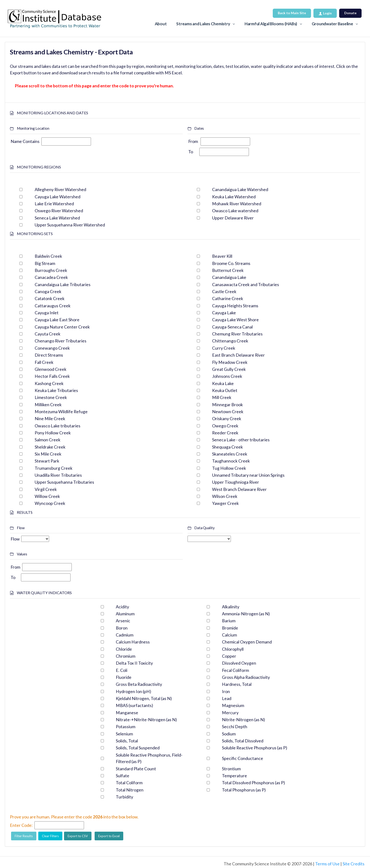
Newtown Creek (228, 411)
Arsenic (123, 621)
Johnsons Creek (227, 376)
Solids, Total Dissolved (243, 741)
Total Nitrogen (130, 790)
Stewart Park (47, 461)
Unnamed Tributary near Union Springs (248, 475)
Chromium (126, 656)
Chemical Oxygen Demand (247, 642)
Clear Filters (50, 836)
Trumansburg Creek (54, 468)
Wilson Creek (225, 496)
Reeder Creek (225, 433)
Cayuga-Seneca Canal (232, 327)
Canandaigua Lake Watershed (240, 189)
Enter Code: (21, 825)
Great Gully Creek (229, 369)
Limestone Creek (51, 397)
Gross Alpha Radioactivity (246, 677)
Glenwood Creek (51, 369)
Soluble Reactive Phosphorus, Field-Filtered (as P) (149, 758)
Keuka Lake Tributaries (56, 390)
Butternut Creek (228, 270)
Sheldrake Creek (50, 447)
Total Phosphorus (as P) (244, 790)
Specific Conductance (243, 758)
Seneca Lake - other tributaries (241, 440)
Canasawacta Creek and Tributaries (246, 284)
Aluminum (125, 614)
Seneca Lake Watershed (57, 218)
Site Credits (354, 864)
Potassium (126, 727)
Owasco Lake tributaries (58, 426)
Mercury (230, 713)
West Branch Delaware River (239, 489)
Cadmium (125, 635)
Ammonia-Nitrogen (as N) (246, 614)
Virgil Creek (46, 489)
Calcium (229, 635)
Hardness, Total (237, 684)
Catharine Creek (228, 298)
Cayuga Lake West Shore (235, 320)
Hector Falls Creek (52, 376)
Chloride (124, 649)
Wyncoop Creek (50, 503)
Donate (350, 13)
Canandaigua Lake (229, 277)
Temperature (234, 776)
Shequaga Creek (227, 447)
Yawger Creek (225, 503)
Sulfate (123, 776)
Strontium (231, 769)
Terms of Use (327, 864)
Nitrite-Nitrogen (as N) (243, 720)
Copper (229, 656)
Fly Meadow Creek (230, 362)
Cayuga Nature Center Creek (62, 327)
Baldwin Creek (48, 256)
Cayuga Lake (224, 313)
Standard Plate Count (136, 769)
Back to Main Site (292, 13)
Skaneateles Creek (230, 454)
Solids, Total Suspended (138, 748)
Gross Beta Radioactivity (139, 684)
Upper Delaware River (233, 218)
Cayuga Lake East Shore (57, 320)
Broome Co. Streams (231, 263)
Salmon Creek (48, 440)
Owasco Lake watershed (235, 211)
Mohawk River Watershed (237, 204)
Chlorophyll (233, 649)
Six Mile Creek (48, 454)
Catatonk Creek (50, 298)
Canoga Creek (48, 291)
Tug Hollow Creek (229, 468)
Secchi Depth (235, 727)
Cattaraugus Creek (53, 306)
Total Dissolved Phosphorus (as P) (253, 783)
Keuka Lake (223, 383)
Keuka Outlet (225, 390)
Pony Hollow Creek (53, 433)
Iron (226, 691)
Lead (227, 698)
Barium (229, 621)
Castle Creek (224, 291)
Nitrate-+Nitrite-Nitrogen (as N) (146, 720)
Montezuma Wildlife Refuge (61, 411)
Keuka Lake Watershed (234, 197)
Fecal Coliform (235, 670)
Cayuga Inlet (47, 313)
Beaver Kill (222, 256)
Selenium (124, 734)
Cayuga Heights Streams (235, 306)
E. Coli (122, 670)
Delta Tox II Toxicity (134, 663)
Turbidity (124, 797)
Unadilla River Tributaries (58, 475)
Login (325, 13)
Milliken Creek (48, 405)
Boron (122, 628)
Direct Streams (49, 355)
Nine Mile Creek (50, 418)
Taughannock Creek (231, 461)
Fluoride (124, 677)
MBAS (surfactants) (134, 705)
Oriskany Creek (227, 418)
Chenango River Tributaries (61, 341)
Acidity (122, 607)
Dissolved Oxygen (239, 663)
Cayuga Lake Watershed (58, 197)
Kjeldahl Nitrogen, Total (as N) (144, 698)
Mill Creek (222, 397)
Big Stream (45, 263)
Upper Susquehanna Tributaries (64, 482)
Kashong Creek (49, 383)
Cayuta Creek (48, 334)
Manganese (127, 713)
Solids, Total (127, 741)
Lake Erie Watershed (54, 204)
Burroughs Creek (51, 270)
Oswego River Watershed (59, 211)
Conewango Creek (52, 348)
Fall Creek (44, 362)
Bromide (230, 628)
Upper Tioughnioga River (236, 482)
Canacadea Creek (51, 277)
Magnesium (233, 705)
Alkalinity (231, 607)
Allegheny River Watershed (60, 189)
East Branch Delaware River (238, 355)
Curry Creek (224, 348)
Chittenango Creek (230, 341)
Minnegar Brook (227, 405)
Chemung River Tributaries (237, 334)
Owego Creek (225, 426)
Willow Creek (47, 496)
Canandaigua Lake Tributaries (63, 284)
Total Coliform (129, 783)
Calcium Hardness (133, 642)
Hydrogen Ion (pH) (133, 691)
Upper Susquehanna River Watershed (70, 225)
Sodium (229, 734)
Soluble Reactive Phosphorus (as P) (255, 748)
